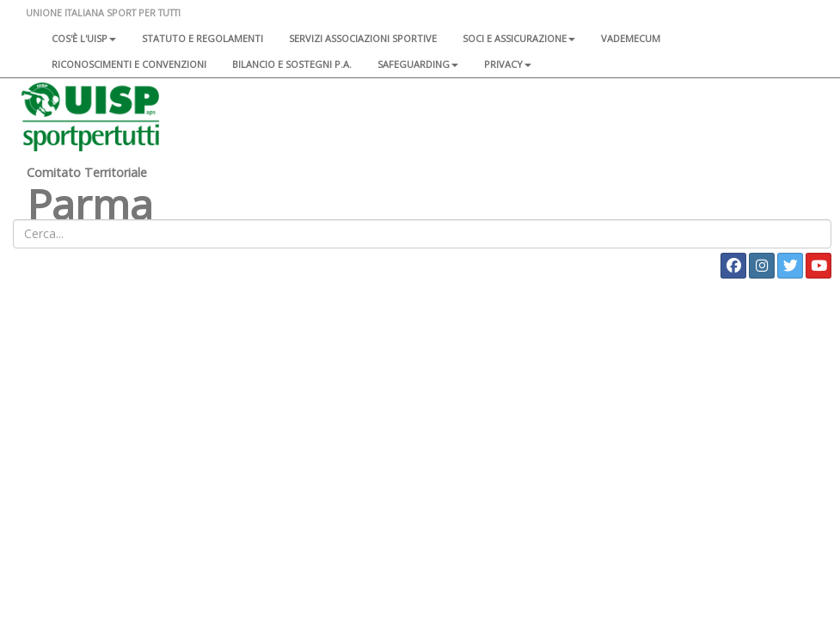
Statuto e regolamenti (202, 38)
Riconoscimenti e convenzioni (129, 64)
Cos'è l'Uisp (84, 38)
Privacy (508, 64)
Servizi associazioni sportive (363, 38)
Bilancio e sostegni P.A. (292, 64)
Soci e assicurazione (519, 38)
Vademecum (631, 38)
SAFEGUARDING (418, 64)
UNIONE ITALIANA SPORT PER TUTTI (103, 12)
